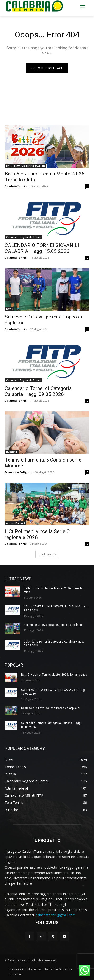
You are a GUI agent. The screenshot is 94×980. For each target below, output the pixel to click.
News (9, 309)
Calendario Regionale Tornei (24, 237)
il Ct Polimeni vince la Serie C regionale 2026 (37, 534)
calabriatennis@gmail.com (56, 915)
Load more (47, 554)
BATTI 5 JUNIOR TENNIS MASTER (26, 166)
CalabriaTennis (16, 186)
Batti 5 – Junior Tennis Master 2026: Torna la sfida (54, 675)
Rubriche (12, 452)
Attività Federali (16, 523)
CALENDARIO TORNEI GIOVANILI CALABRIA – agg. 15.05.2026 (42, 248)
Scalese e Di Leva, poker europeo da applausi (53, 625)
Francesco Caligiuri (18, 472)
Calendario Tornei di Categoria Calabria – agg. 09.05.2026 (38, 391)
